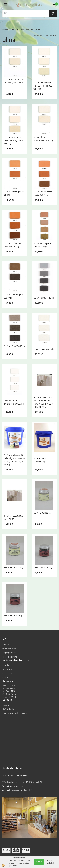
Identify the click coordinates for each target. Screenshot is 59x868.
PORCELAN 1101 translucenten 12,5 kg (14, 402)
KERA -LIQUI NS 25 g (13, 568)
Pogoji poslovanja (10, 653)
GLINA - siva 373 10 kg (44, 298)
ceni (46, 35)
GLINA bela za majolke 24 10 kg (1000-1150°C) (14, 81)
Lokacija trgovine (10, 657)
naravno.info (8, 674)
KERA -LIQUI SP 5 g (13, 616)
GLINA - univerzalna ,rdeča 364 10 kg (13, 245)
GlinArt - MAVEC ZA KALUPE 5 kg (43, 460)
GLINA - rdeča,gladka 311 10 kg (14, 193)
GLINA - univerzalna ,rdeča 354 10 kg (43, 193)
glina (38, 30)
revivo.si (6, 678)
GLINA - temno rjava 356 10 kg (13, 296)
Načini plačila (8, 709)
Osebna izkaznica (10, 649)
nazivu (53, 35)
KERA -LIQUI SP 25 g (43, 568)
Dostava (6, 705)
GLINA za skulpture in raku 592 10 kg (44, 245)
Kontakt (6, 645)
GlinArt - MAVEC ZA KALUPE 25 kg (13, 518)
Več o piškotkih (51, 862)
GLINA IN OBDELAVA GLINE (22, 30)
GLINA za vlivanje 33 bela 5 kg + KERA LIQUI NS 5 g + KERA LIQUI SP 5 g (15, 460)
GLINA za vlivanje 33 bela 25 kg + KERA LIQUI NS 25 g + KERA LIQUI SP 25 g (44, 402)
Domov (5, 30)
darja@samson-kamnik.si (21, 791)
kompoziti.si (7, 670)
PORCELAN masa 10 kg (44, 349)
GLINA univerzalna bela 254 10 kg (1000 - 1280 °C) (44, 86)
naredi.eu (6, 666)
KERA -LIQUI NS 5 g (42, 513)
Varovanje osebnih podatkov (15, 713)
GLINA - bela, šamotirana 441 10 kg (43, 139)
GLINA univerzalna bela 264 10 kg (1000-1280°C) (14, 140)
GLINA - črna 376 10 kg (14, 346)
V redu (39, 862)
